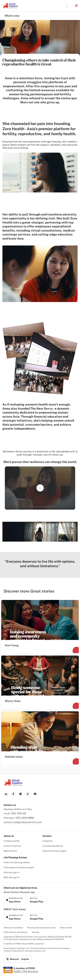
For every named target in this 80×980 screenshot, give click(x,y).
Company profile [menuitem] (12, 841)
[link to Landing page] (13, 785)
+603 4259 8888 (24, 818)
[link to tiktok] (28, 794)
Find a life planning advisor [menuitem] (17, 862)
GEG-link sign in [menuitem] (11, 877)
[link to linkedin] (6, 794)
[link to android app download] (37, 900)
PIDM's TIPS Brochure (26, 971)
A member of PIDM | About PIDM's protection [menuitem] (24, 944)
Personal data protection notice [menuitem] (41, 928)
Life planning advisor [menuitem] (53, 846)
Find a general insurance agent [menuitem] (19, 867)
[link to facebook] (13, 794)
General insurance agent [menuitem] (55, 851)
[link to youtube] (35, 794)
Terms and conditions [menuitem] (13, 928)
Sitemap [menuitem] (36, 932)
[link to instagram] (21, 794)
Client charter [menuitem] (66, 928)
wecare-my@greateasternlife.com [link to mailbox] (23, 822)
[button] (71, 6)
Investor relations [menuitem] (12, 846)
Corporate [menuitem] (47, 841)
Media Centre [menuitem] (10, 851)
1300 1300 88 (18, 813)
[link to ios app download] (14, 900)
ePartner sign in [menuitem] (11, 872)
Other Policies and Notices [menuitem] (16, 932)
